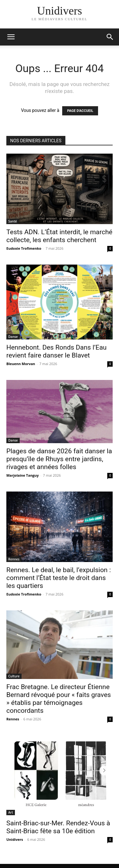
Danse (13, 337)
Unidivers (15, 839)
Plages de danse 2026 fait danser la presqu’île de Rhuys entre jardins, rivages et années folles (59, 459)
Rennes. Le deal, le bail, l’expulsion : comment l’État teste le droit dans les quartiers (59, 578)
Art (11, 812)
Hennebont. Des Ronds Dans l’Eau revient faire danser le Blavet (56, 351)
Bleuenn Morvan (21, 364)
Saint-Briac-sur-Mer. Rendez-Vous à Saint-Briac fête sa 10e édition (58, 827)
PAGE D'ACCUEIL (80, 111)
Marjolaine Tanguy (23, 475)
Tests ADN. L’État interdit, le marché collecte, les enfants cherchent (59, 236)
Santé (13, 221)
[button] (110, 37)
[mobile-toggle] (11, 37)
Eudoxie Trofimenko (24, 248)
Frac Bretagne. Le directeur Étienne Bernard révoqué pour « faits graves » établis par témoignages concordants (59, 699)
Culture (14, 676)
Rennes (14, 559)
